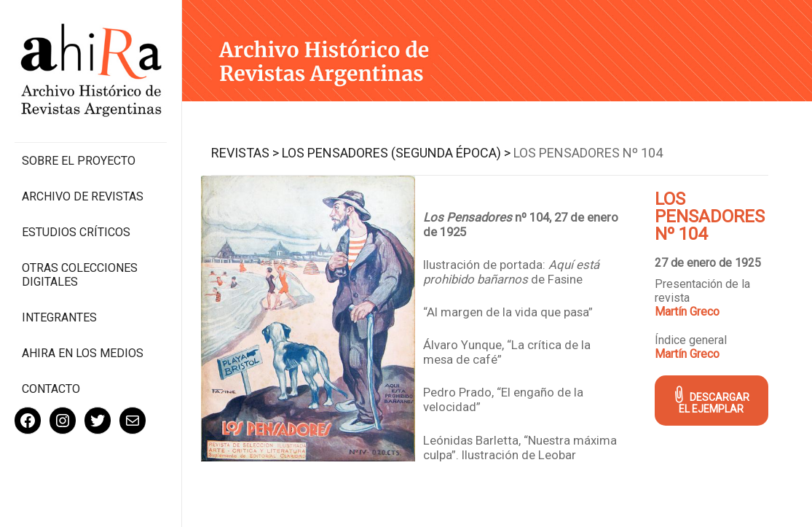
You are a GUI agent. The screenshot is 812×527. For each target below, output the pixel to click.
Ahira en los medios (83, 353)
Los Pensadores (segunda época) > (396, 153)
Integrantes (59, 317)
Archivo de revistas (83, 196)
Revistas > (245, 153)
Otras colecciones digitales (80, 275)
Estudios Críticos (76, 232)
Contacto (51, 389)
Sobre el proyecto (79, 161)
